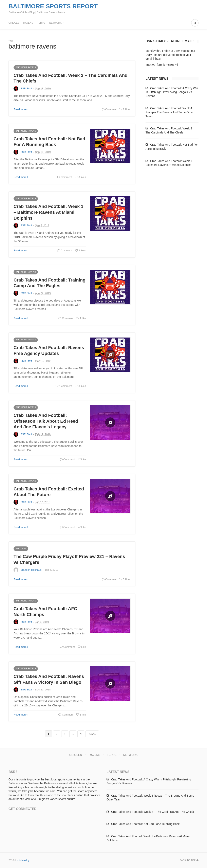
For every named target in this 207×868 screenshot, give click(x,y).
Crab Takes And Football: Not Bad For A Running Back (145, 824)
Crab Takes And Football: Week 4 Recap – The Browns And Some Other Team (170, 112)
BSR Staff (26, 88)
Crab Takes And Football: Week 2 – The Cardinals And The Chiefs (153, 812)
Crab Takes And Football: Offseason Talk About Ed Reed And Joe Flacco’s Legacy (46, 421)
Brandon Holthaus (31, 570)
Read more (21, 109)
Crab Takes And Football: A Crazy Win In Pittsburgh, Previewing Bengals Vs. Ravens (172, 92)
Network (55, 23)
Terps (41, 23)
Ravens (28, 23)
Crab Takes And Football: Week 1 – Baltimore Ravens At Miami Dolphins (49, 212)
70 (81, 734)
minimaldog (23, 860)
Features (21, 549)
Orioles (14, 23)
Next (91, 734)
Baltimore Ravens (26, 67)
